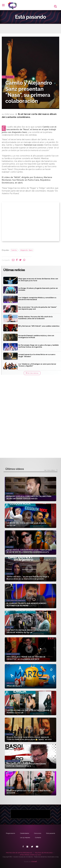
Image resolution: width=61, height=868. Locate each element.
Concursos (38, 833)
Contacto (38, 838)
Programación (11, 833)
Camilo (14, 250)
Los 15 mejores (25, 838)
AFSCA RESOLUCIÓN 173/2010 (30, 855)
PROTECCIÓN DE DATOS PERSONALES (19, 853)
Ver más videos (51, 470)
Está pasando (51, 833)
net (34, 861)
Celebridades (25, 833)
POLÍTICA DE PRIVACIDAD (44, 853)
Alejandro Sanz (27, 250)
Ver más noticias (32, 373)
